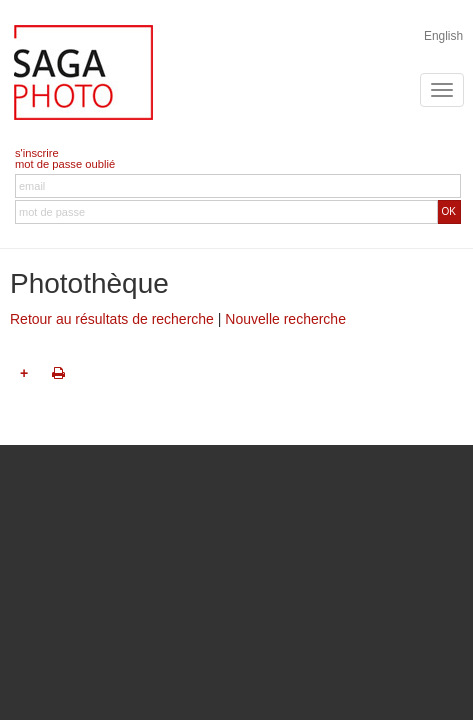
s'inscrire (37, 153)
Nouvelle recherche (285, 319)
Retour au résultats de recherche (112, 319)
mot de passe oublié (65, 164)
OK (449, 211)
